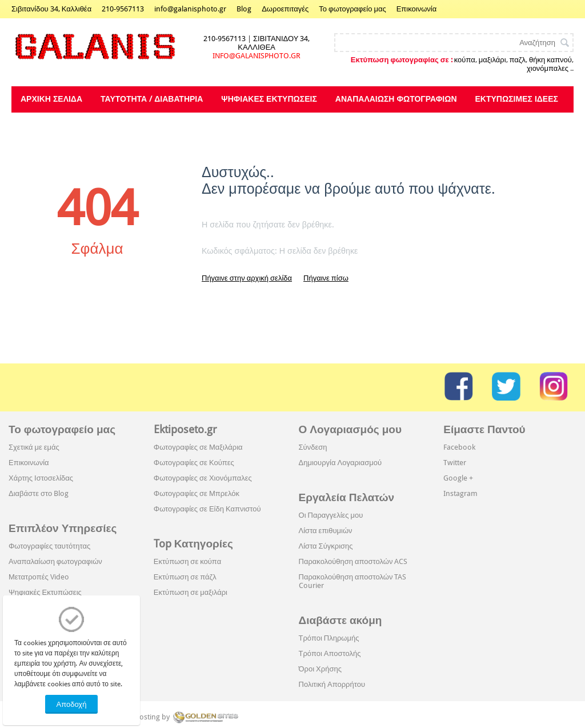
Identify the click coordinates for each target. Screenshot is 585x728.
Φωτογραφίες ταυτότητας (49, 546)
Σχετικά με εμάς (34, 447)
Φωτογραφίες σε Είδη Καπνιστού (207, 509)
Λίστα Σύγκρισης (326, 546)
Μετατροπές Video (39, 577)
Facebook (459, 447)
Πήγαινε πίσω (326, 278)
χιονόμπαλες (548, 68)
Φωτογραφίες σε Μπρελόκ (197, 493)
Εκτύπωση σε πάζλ (185, 577)
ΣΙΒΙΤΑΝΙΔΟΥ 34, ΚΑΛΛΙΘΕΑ (274, 43)
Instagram (460, 493)
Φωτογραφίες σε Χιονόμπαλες (203, 478)
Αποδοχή (72, 704)
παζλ (518, 60)
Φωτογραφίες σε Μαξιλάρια (198, 447)
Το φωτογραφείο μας (352, 9)
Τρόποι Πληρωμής (329, 638)
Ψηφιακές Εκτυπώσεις (269, 99)
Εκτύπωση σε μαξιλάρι (191, 592)
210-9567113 (123, 9)
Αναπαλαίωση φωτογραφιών (396, 99)
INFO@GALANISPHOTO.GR (257, 56)
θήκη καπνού (550, 60)
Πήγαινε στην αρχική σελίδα (247, 278)
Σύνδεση (313, 447)
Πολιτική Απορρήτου (332, 684)
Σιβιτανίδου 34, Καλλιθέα (51, 9)
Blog (244, 9)
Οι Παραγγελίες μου (331, 515)
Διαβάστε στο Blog (39, 493)
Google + (458, 478)
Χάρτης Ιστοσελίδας (41, 478)
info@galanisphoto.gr (190, 9)
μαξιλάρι (492, 60)
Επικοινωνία (417, 9)
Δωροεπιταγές (285, 9)
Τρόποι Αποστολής (330, 653)
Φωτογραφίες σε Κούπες (194, 463)
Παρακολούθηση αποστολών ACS (353, 561)
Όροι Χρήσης (320, 669)
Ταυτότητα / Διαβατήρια (152, 99)
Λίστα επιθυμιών (326, 531)
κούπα (465, 60)
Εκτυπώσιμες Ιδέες (517, 99)
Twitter (455, 463)
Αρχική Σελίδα (51, 99)
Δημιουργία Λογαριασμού (340, 463)
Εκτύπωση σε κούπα (187, 561)
